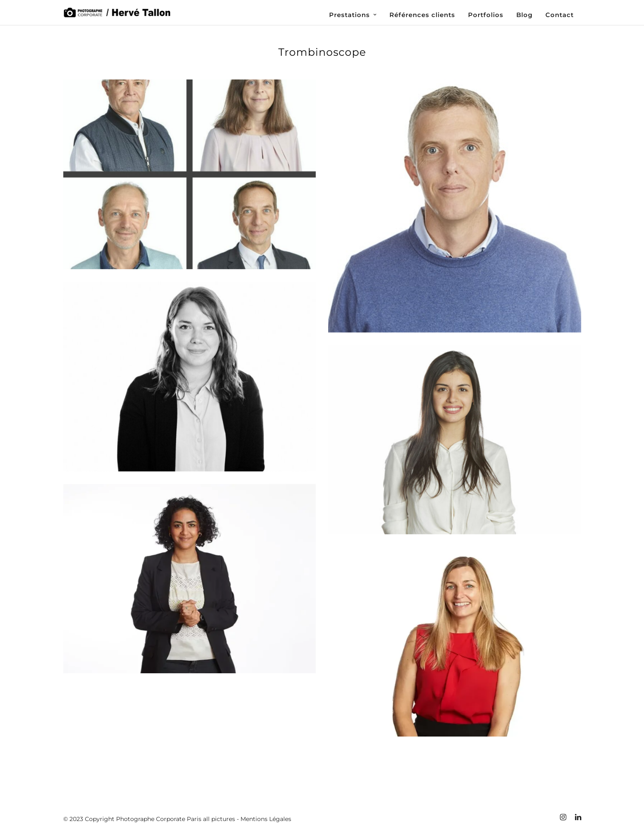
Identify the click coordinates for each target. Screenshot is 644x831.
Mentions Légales (266, 819)
